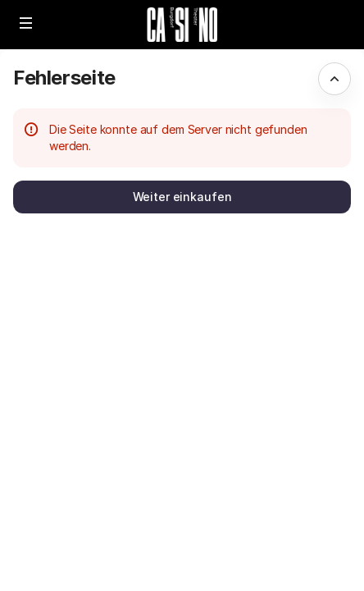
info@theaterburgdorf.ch (275, 509)
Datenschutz (241, 546)
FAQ (217, 565)
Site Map (230, 491)
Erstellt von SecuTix (260, 473)
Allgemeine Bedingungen (272, 528)
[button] (26, 23)
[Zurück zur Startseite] (182, 25)
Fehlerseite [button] (64, 78)
